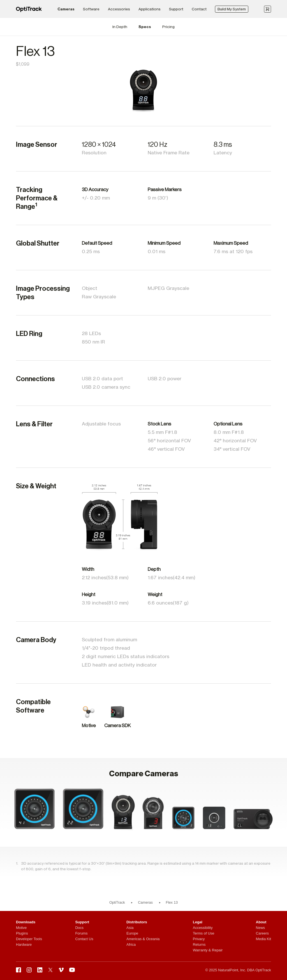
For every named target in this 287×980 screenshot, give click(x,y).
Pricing (168, 27)
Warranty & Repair (208, 950)
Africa (131, 944)
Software (91, 9)
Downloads (26, 922)
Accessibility (203, 928)
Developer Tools (29, 939)
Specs (145, 27)
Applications (150, 9)
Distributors (137, 922)
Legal (198, 922)
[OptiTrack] (29, 11)
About (261, 922)
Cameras (66, 9)
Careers (262, 933)
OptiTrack (117, 902)
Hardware (24, 944)
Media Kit (263, 939)
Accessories (119, 9)
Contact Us (84, 939)
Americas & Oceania (143, 939)
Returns (199, 944)
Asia (130, 928)
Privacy (199, 939)
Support (176, 9)
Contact (199, 9)
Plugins (22, 933)
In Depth (120, 27)
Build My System (232, 9)
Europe (132, 933)
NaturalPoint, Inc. (232, 970)
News (261, 928)
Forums (81, 933)
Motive (21, 928)
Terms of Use (204, 933)
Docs (79, 928)
